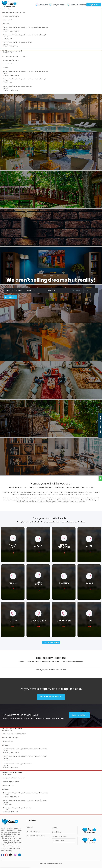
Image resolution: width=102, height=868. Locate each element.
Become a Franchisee (78, 5)
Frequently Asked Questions (36, 836)
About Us (30, 827)
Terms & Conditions (33, 831)
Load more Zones (51, 643)
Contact (55, 828)
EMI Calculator (57, 832)
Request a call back (79, 715)
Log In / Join (94, 5)
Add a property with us (51, 697)
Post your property (59, 5)
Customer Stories (58, 841)
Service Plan (44, 5)
